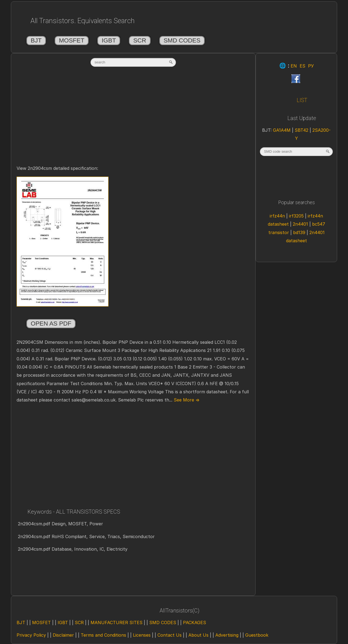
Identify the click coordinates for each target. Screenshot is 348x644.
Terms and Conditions (103, 635)
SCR (140, 40)
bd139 (300, 232)
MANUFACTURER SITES (116, 622)
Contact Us (170, 635)
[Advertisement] (133, 122)
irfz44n (278, 216)
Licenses (142, 635)
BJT (36, 40)
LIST (302, 100)
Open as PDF (51, 323)
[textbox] (133, 62)
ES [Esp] (302, 66)
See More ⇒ (186, 400)
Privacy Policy (31, 635)
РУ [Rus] (311, 66)
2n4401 (301, 224)
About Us (198, 635)
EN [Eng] (294, 66)
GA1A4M (282, 130)
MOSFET (72, 40)
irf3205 (297, 216)
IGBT (109, 40)
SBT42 (302, 130)
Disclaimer (63, 635)
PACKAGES (195, 622)
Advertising (227, 635)
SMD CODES (182, 40)
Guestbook (257, 635)
